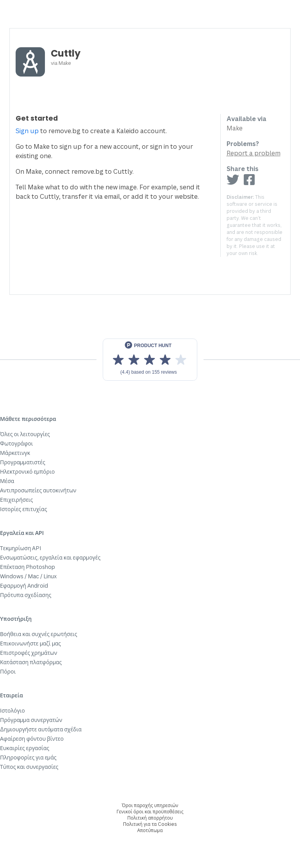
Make (65, 63)
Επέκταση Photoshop (28, 567)
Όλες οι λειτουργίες (25, 434)
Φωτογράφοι (16, 443)
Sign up (27, 131)
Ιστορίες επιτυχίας (23, 509)
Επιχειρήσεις (16, 500)
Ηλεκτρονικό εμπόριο (27, 471)
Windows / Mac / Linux (28, 576)
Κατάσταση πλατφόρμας (31, 662)
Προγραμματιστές (23, 462)
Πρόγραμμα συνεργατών (31, 720)
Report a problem (254, 153)
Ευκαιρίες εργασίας (25, 748)
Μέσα (7, 481)
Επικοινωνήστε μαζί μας (30, 643)
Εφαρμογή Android (24, 585)
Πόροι (8, 671)
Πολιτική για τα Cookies (150, 824)
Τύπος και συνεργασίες (29, 767)
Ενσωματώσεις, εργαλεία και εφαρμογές (50, 557)
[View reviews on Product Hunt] (150, 360)
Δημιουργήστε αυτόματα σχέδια (41, 729)
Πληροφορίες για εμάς (28, 757)
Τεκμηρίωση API (21, 548)
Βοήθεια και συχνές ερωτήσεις (39, 634)
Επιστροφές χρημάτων (29, 653)
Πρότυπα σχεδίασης (26, 595)
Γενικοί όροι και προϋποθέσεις (150, 812)
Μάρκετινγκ (15, 453)
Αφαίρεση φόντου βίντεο (32, 739)
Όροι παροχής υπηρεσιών (150, 805)
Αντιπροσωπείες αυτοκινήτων (38, 490)
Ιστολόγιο (12, 710)
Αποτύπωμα (150, 830)
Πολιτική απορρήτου (150, 818)
